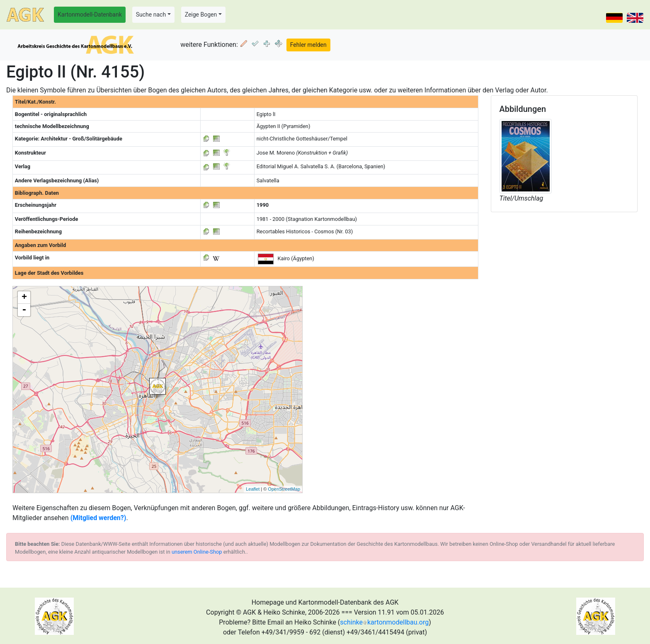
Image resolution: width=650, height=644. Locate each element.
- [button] (24, 310)
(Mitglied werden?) (98, 518)
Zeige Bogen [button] (201, 15)
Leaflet (253, 489)
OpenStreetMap (284, 489)
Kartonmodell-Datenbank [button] (90, 15)
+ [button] (24, 298)
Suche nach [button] (151, 15)
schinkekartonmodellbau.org (384, 622)
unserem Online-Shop (197, 552)
